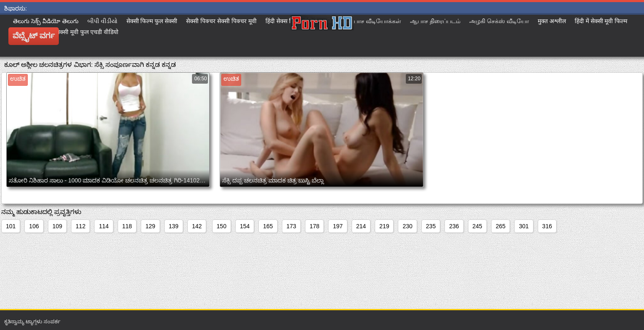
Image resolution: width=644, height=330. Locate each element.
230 (407, 226)
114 (104, 226)
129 (150, 226)
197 (338, 226)
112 (80, 226)
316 (547, 226)
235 (431, 226)
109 (57, 226)
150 (222, 226)
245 (477, 226)
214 (361, 226)
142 (197, 226)
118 (127, 226)
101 (11, 226)
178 (314, 226)
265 (501, 226)
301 (524, 226)
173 (291, 226)
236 (454, 226)
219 (384, 226)
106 (34, 226)
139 (174, 226)
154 (245, 226)
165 (268, 226)
